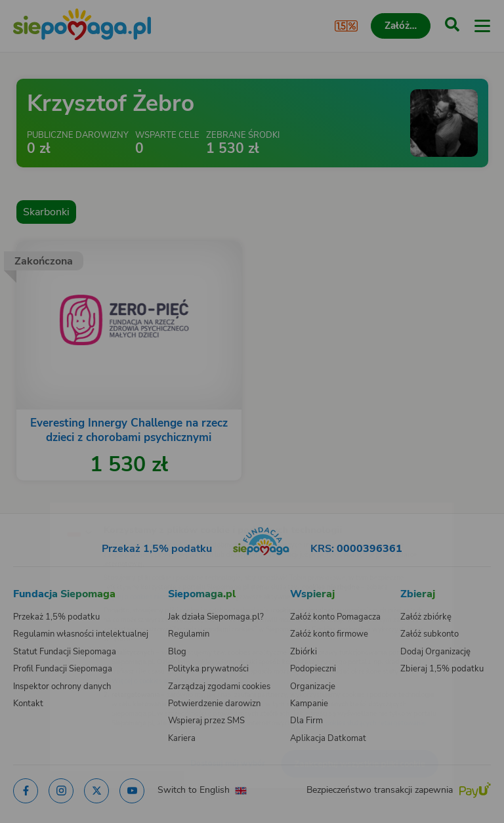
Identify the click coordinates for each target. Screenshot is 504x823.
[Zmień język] (37, 505)
